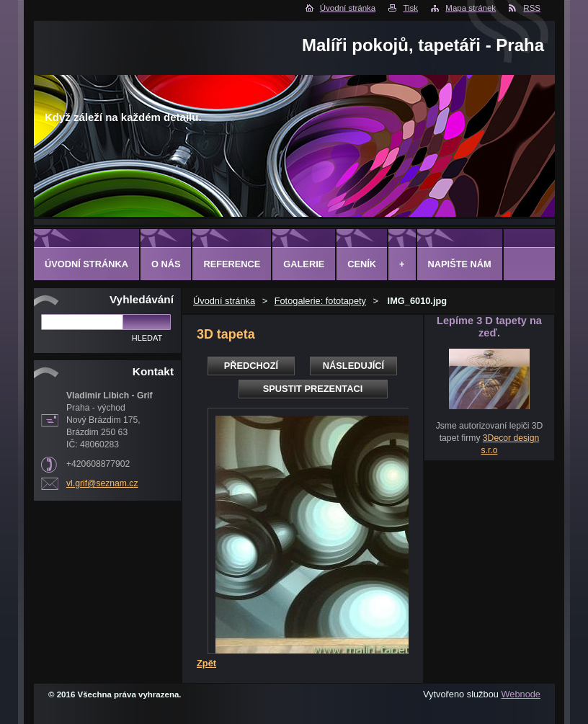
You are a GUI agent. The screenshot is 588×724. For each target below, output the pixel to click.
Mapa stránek (471, 8)
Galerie (304, 264)
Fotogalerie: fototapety (320, 301)
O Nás (166, 264)
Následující (353, 366)
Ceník (362, 264)
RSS (532, 8)
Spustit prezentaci (313, 389)
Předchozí (251, 366)
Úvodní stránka (348, 8)
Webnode (521, 694)
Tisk (410, 8)
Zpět (206, 663)
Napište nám (460, 264)
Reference (232, 264)
